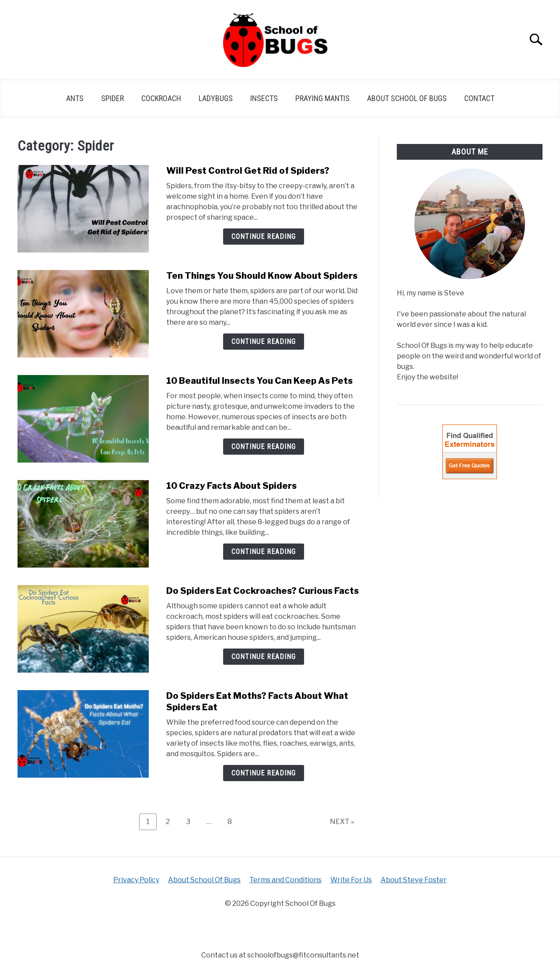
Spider (112, 98)
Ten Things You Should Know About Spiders (262, 276)
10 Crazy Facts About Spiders (231, 486)
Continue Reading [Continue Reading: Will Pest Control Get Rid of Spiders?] (264, 237)
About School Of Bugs (407, 98)
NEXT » (342, 822)
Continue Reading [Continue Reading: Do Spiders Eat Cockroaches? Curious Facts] (264, 657)
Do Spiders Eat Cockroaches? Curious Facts (262, 591)
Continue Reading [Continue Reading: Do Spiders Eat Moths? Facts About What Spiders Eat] (264, 773)
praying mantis (322, 98)
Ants (75, 98)
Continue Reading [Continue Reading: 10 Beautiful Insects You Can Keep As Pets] (264, 447)
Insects (264, 98)
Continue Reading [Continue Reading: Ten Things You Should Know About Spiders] (264, 342)
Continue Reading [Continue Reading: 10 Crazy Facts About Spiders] (264, 552)
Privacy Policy (136, 880)
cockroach (161, 98)
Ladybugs (216, 98)
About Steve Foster (414, 880)
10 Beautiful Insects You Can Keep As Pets (260, 381)
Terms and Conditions (285, 880)
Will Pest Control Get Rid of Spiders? (248, 171)
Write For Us (351, 880)
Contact (479, 98)
